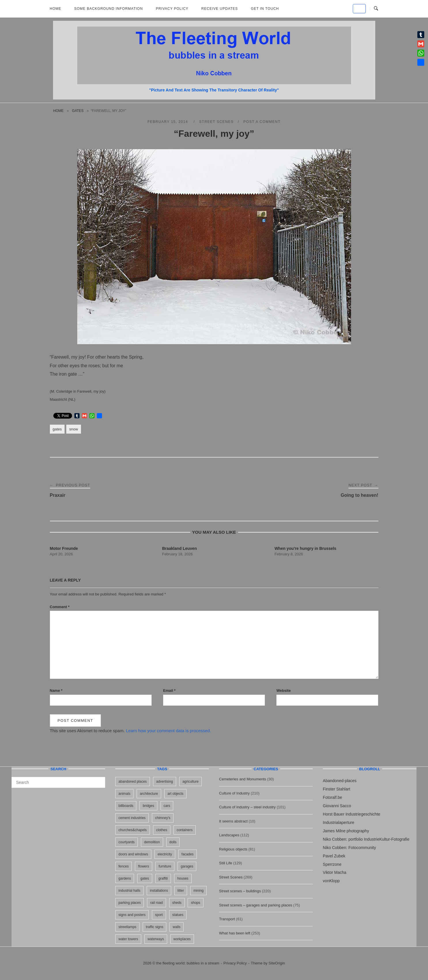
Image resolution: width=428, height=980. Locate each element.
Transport (227, 919)
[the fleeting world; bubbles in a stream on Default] (359, 9)
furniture (165, 866)
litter (181, 891)
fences (124, 866)
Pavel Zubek (334, 856)
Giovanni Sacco (337, 806)
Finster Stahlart (336, 789)
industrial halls (129, 891)
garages (187, 866)
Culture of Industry (234, 793)
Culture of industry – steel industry (247, 807)
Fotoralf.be (332, 797)
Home (56, 9)
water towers (128, 939)
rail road (156, 903)
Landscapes (229, 835)
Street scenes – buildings (240, 891)
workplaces (182, 939)
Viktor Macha (334, 872)
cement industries (132, 818)
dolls (173, 842)
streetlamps (127, 927)
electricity (165, 854)
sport (159, 915)
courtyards (127, 842)
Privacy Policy (172, 9)
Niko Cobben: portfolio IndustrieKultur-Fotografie (366, 839)
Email (169, 691)
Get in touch (265, 9)
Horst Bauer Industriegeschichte (351, 814)
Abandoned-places (340, 781)
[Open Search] (376, 9)
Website (284, 691)
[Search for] (58, 782)
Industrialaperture (339, 822)
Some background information (109, 9)
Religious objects (233, 849)
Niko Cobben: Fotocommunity (349, 848)
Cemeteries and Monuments (243, 779)
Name (56, 691)
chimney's (163, 818)
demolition (152, 842)
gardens (125, 878)
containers (185, 830)
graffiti (163, 878)
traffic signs (154, 927)
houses (183, 878)
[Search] (99, 780)
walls (177, 927)
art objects (175, 794)
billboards (126, 806)
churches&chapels (133, 830)
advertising (165, 782)
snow (73, 429)
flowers (144, 866)
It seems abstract (233, 821)
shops (195, 903)
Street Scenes (216, 122)
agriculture (191, 782)
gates (78, 111)
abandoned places (133, 782)
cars (167, 806)
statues (178, 915)
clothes (162, 830)
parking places (130, 903)
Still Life (226, 863)
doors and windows (133, 854)
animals (124, 794)
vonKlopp (331, 881)
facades (188, 854)
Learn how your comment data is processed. (168, 731)
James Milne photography (346, 831)
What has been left (235, 933)
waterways (156, 939)
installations (159, 891)
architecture (149, 794)
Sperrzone (332, 864)
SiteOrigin (277, 963)
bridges (148, 806)
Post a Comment (262, 122)
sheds (177, 903)
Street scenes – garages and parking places (256, 905)
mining (198, 891)
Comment (60, 607)
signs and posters (132, 915)
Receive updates (220, 9)
